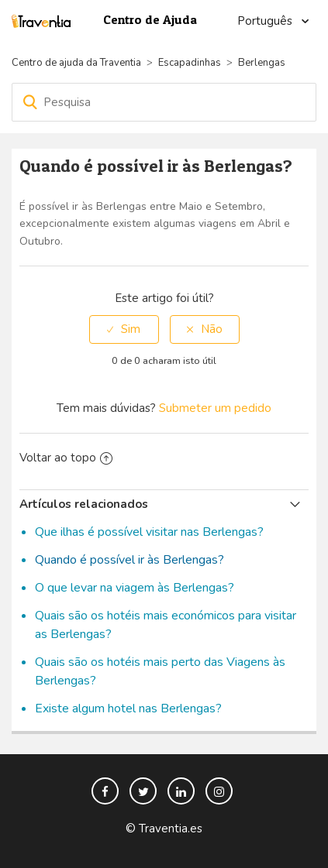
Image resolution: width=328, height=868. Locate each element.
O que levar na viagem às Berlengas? (135, 588)
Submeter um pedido (215, 408)
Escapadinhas (190, 63)
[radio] (124, 329)
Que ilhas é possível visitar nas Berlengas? (149, 532)
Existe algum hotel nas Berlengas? (128, 708)
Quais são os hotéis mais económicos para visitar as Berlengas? (166, 625)
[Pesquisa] (164, 102)
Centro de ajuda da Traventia (78, 63)
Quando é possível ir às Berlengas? (129, 560)
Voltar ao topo (66, 458)
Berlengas (262, 63)
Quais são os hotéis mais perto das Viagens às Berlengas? (160, 671)
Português (266, 21)
